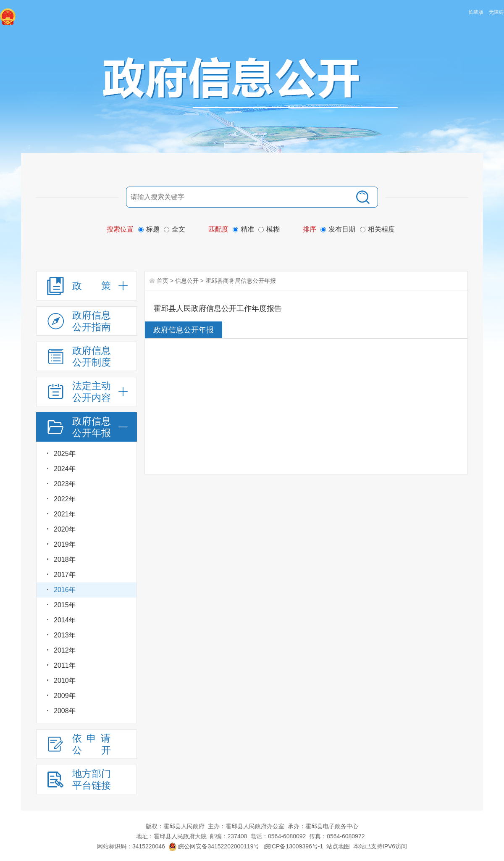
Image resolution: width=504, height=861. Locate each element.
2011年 (65, 665)
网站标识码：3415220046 (131, 846)
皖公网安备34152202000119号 (214, 846)
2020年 (65, 529)
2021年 (65, 514)
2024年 (65, 469)
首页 (163, 281)
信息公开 (187, 281)
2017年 (65, 575)
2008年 (65, 711)
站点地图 (338, 846)
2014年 (65, 620)
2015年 (65, 605)
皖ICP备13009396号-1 (294, 846)
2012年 (65, 650)
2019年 (65, 544)
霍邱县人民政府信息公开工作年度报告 (218, 308)
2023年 (65, 484)
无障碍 (496, 12)
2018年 (65, 560)
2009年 (65, 696)
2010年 (65, 681)
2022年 (65, 499)
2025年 (65, 454)
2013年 (65, 635)
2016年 (65, 590)
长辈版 (476, 12)
